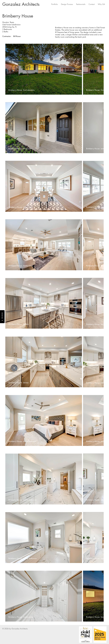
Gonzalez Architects (21, 4)
